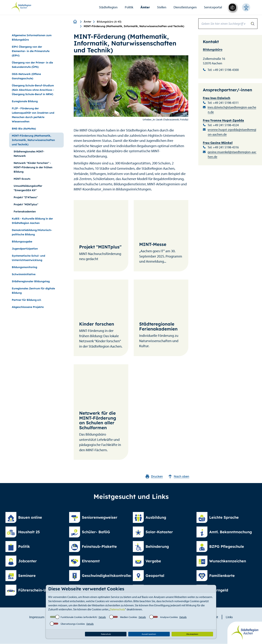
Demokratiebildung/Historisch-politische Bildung (32, 232)
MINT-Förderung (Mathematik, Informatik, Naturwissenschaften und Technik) (33, 140)
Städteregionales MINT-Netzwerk (29, 154)
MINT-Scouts (22, 179)
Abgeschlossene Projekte (28, 307)
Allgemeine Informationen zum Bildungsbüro (32, 37)
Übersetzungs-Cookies (73, 624)
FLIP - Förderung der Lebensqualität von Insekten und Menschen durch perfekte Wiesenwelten (33, 115)
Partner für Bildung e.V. (27, 300)
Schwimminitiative (24, 274)
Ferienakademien (25, 212)
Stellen (162, 7)
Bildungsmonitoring (24, 267)
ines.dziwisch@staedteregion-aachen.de (232, 110)
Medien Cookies (129, 617)
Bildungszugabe (22, 242)
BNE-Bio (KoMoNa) (24, 129)
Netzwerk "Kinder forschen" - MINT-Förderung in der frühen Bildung (33, 167)
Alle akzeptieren (192, 634)
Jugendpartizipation (25, 249)
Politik (129, 7)
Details (102, 617)
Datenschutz (117, 609)
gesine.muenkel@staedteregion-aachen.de (232, 154)
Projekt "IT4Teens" (26, 197)
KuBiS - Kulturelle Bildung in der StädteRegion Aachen (32, 221)
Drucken (154, 477)
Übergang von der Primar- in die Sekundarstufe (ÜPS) (32, 65)
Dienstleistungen (185, 7)
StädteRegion (108, 7)
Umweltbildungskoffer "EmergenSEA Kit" (28, 188)
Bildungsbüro (213, 49)
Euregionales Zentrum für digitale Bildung (33, 291)
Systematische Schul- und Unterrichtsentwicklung (28, 258)
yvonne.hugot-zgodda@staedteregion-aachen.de (232, 132)
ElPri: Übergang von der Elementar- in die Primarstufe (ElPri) (31, 51)
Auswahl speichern (149, 634)
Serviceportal (213, 7)
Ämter (145, 7)
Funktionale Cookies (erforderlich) (79, 617)
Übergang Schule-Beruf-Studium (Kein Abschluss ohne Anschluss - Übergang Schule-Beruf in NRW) (33, 90)
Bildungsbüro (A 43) (109, 22)
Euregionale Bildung (25, 101)
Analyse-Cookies (169, 617)
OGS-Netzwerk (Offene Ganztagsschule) (26, 76)
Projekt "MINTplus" (26, 204)
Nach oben (179, 477)
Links (229, 617)
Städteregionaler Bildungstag (31, 281)
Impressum (37, 617)
